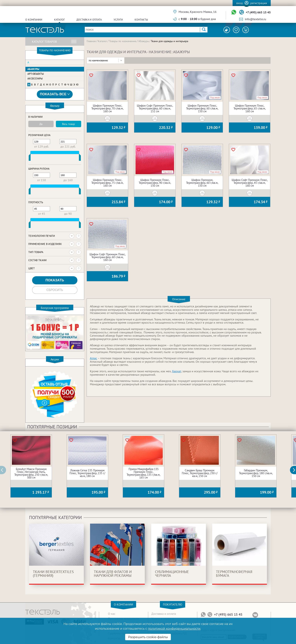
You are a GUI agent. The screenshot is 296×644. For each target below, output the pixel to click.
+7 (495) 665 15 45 (258, 12)
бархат (177, 371)
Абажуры (33, 69)
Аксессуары (35, 78)
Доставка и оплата (89, 20)
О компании (34, 20)
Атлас (93, 358)
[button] (295, 470)
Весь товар (69, 124)
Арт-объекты (36, 74)
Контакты (141, 20)
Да (41, 124)
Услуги (118, 20)
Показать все (55, 94)
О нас (112, 614)
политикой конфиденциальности (174, 629)
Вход (240, 3)
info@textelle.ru (256, 19)
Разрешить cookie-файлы (148, 637)
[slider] (30, 158)
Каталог (59, 20)
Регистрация (259, 3)
